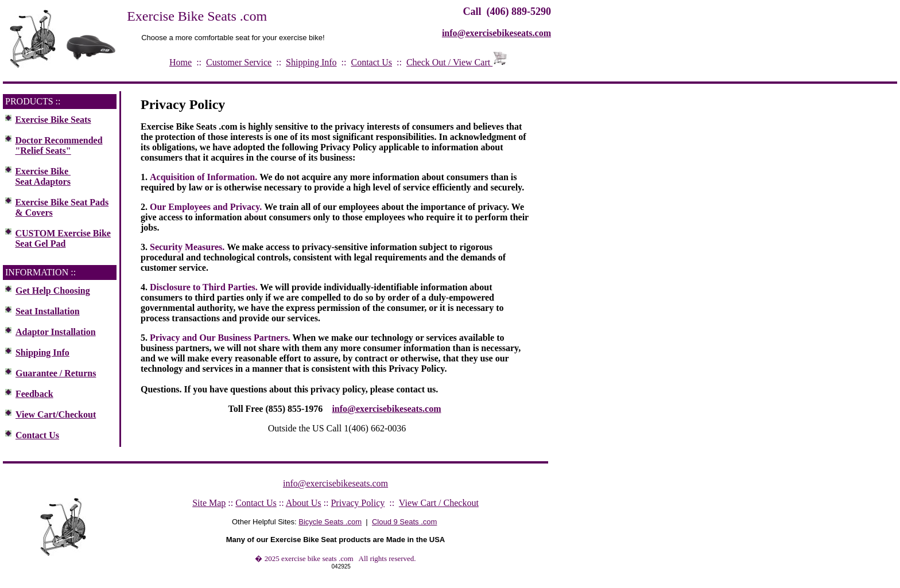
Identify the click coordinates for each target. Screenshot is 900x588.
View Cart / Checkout (439, 503)
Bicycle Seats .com (330, 522)
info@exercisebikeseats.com (386, 409)
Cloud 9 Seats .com (404, 522)
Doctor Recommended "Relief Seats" (59, 145)
